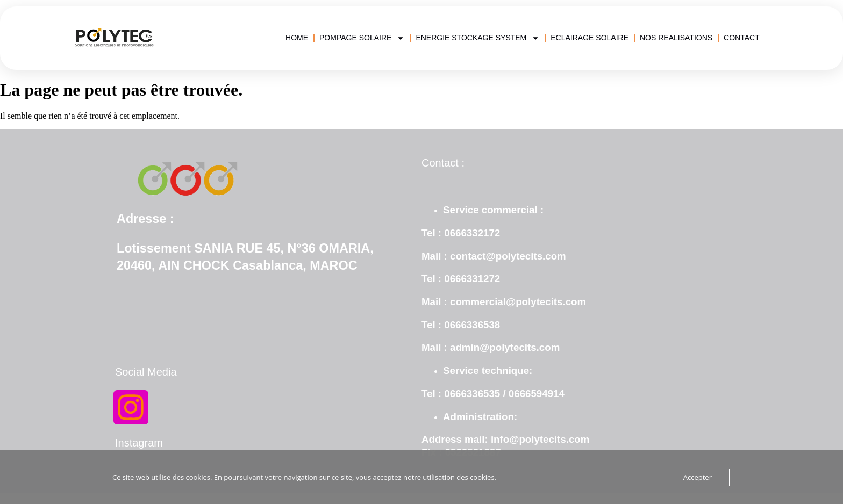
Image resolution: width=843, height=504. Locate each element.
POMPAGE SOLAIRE (362, 38)
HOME (297, 38)
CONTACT (742, 38)
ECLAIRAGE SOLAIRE (590, 38)
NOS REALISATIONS (676, 38)
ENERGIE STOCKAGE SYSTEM (477, 38)
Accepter (698, 477)
